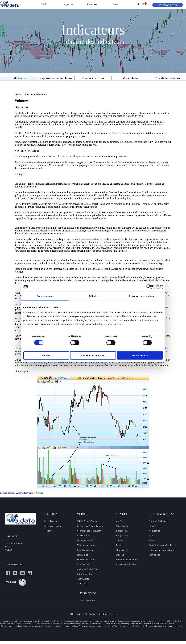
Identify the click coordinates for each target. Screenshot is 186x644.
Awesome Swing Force (88, 569)
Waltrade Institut (88, 600)
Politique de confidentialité (162, 550)
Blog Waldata (123, 536)
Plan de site (154, 555)
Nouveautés (155, 531)
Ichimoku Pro (84, 564)
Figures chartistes (93, 78)
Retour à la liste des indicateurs (31, 94)
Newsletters (122, 550)
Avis (151, 536)
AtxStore (120, 521)
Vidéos (120, 540)
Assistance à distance (126, 564)
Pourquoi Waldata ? (158, 521)
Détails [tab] (93, 296)
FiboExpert (83, 555)
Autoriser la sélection (93, 355)
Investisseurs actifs (54, 526)
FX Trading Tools (86, 574)
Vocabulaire (130, 78)
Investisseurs (51, 521)
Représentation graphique (56, 78)
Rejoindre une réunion (127, 560)
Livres (119, 545)
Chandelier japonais (167, 78)
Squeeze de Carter (86, 560)
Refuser (46, 355)
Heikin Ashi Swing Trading (90, 526)
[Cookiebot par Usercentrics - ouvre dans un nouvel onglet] (149, 287)
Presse (152, 540)
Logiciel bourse (7, 493)
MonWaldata (122, 526)
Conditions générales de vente (163, 545)
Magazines (121, 555)
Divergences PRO (86, 540)
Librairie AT (122, 531)
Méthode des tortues (87, 545)
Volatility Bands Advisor (89, 531)
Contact (153, 526)
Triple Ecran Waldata (87, 521)
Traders (48, 531)
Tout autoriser (140, 355)
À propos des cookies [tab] (141, 296)
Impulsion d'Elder (86, 550)
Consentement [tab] (45, 296)
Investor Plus (83, 536)
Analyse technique (25, 493)
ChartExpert (83, 579)
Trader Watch (84, 584)
